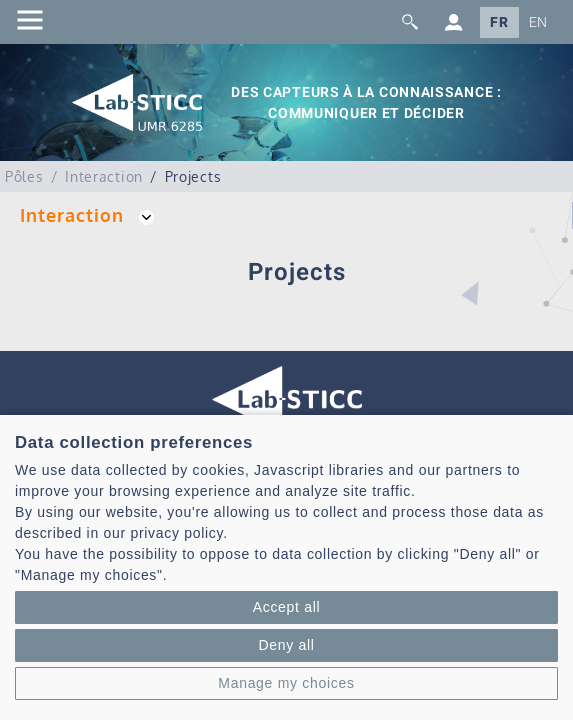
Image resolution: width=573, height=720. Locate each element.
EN (538, 22)
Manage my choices (286, 683)
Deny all (286, 645)
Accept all (287, 607)
